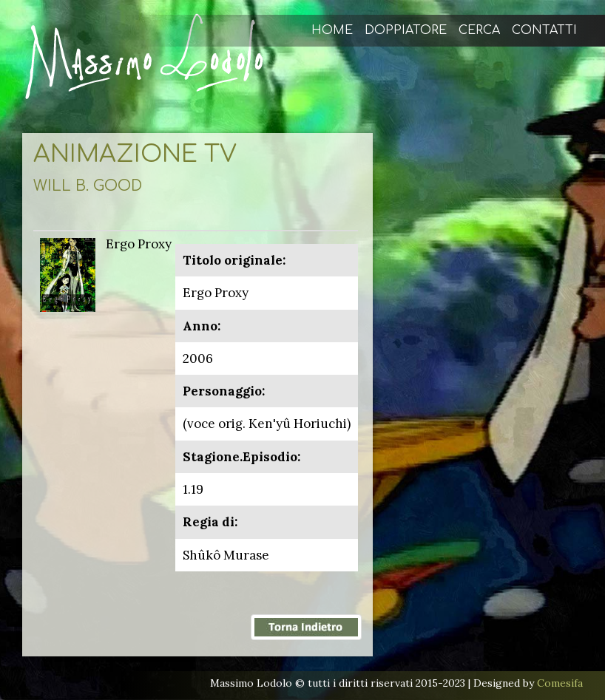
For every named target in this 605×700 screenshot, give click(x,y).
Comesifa (560, 683)
